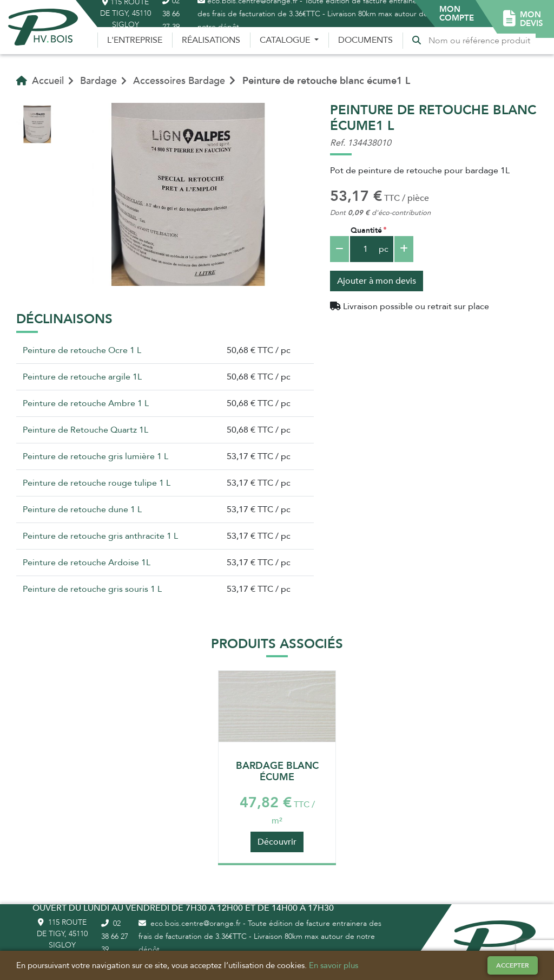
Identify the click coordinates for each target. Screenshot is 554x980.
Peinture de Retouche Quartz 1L (85, 430)
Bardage (98, 81)
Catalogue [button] (286, 40)
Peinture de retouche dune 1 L (82, 509)
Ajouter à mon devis (377, 281)
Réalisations (211, 40)
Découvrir (277, 842)
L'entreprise (135, 40)
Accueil (40, 81)
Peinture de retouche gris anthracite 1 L (100, 536)
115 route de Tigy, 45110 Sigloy (62, 934)
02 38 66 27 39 (115, 936)
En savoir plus (334, 965)
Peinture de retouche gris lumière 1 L (95, 456)
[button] (457, 14)
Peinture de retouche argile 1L (82, 377)
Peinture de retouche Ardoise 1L (87, 563)
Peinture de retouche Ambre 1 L (86, 403)
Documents (365, 40)
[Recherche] (482, 41)
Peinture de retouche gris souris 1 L (92, 589)
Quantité (366, 230)
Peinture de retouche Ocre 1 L (82, 350)
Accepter (513, 965)
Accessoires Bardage (179, 81)
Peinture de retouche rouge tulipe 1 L (97, 483)
